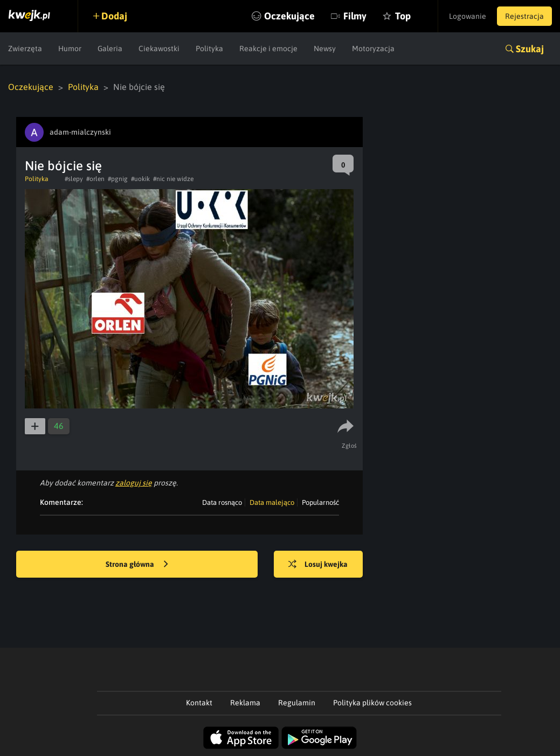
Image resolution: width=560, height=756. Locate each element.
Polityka (209, 48)
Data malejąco (272, 502)
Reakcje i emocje (268, 48)
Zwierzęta (25, 48)
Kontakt (199, 703)
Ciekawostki (159, 48)
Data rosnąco (222, 502)
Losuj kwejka (318, 565)
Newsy (325, 48)
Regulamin (297, 703)
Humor (70, 48)
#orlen (95, 179)
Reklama (245, 703)
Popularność (320, 502)
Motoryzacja (373, 48)
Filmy (355, 16)
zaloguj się (134, 483)
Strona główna (137, 565)
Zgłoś (350, 446)
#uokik (140, 179)
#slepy (74, 179)
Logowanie (468, 16)
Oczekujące (289, 16)
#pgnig (118, 179)
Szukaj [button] (530, 49)
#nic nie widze (173, 179)
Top (403, 16)
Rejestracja (524, 16)
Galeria (110, 48)
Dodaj (114, 16)
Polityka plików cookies (372, 703)
